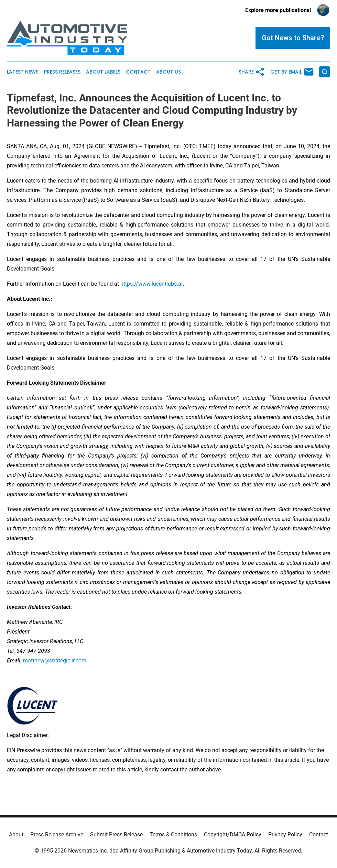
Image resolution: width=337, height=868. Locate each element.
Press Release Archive (57, 834)
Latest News (23, 72)
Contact (138, 72)
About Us (168, 72)
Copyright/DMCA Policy (233, 834)
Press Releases (62, 72)
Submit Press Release (116, 834)
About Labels (103, 72)
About (16, 834)
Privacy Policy (285, 834)
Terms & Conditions (173, 834)
